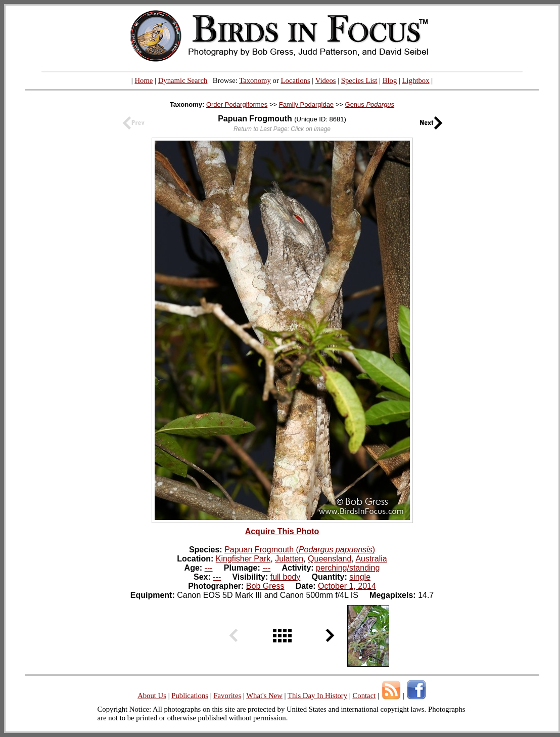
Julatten (289, 559)
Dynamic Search (183, 80)
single (360, 577)
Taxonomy (255, 80)
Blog (390, 80)
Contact (364, 696)
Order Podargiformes (237, 104)
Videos (326, 80)
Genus (370, 104)
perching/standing (348, 568)
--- (209, 568)
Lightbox (416, 80)
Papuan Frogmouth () (300, 550)
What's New (264, 696)
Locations (296, 80)
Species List (359, 80)
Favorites (227, 696)
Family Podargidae (306, 104)
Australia (371, 559)
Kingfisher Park (243, 559)
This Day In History (317, 696)
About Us (152, 696)
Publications (190, 696)
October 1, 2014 (347, 586)
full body (286, 577)
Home (144, 80)
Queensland (330, 559)
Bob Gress (265, 586)
